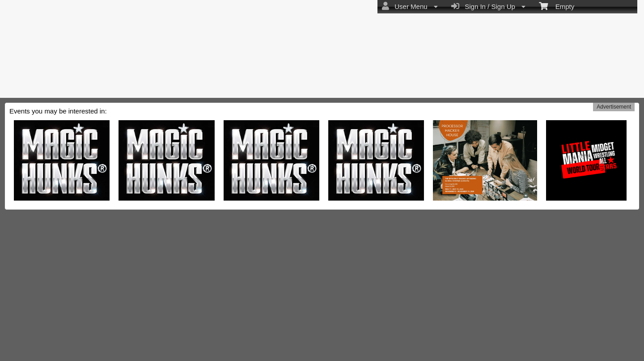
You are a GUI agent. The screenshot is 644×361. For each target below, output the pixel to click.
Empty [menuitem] (557, 6)
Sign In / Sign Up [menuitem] (488, 6)
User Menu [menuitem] (410, 6)
